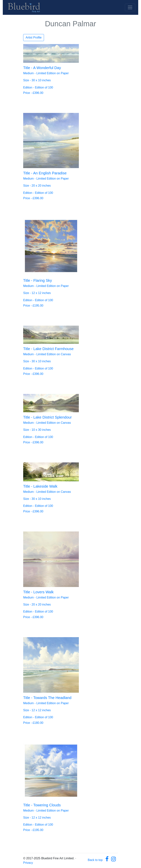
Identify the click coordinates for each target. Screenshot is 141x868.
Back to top (95, 860)
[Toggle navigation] (130, 7)
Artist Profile (34, 37)
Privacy (28, 863)
